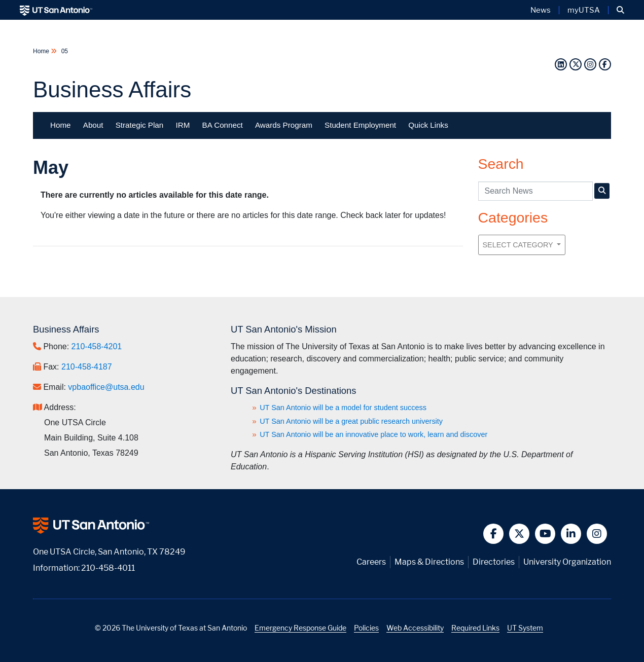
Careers (371, 562)
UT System (525, 628)
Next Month (437, 258)
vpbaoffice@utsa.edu (106, 387)
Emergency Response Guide (300, 628)
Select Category (519, 245)
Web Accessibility (415, 628)
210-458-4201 (97, 346)
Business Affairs (112, 89)
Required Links (475, 628)
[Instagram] (590, 64)
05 (64, 51)
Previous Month (59, 261)
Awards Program (284, 125)
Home (42, 51)
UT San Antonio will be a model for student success (343, 408)
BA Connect (223, 125)
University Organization (567, 562)
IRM (183, 125)
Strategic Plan (140, 125)
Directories (494, 562)
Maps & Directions (429, 562)
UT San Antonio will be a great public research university (351, 421)
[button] (620, 10)
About (93, 125)
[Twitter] (576, 64)
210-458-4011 (108, 568)
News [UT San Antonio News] (541, 10)
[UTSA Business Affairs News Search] (602, 191)
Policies (366, 628)
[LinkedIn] (561, 64)
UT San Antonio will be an (373, 434)
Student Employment (360, 125)
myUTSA (584, 10)
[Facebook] (605, 64)
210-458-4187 (87, 367)
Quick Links (428, 125)
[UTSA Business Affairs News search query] (535, 191)
